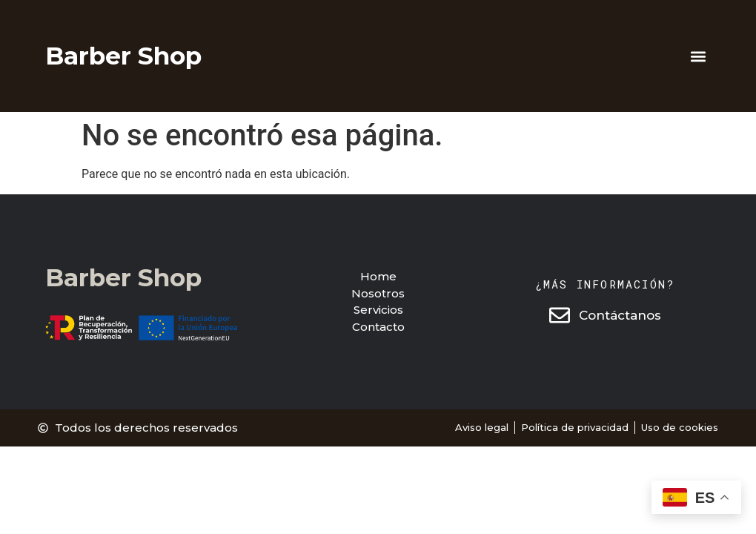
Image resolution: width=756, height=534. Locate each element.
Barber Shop (123, 56)
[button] (699, 56)
